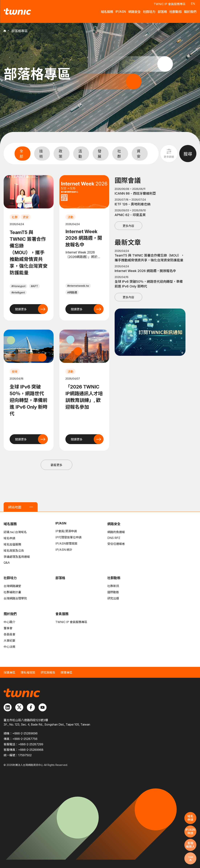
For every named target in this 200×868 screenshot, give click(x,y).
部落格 (60, 578)
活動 (80, 154)
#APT (34, 286)
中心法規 (9, 647)
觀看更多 (56, 465)
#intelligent (18, 292)
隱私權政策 (28, 672)
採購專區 (9, 672)
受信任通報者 (116, 544)
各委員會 (9, 634)
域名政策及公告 (14, 551)
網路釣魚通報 (116, 532)
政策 (60, 154)
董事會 (8, 628)
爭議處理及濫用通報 (17, 557)
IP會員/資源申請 (66, 531)
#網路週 (72, 292)
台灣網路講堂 (12, 586)
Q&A (7, 563)
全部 (21, 154)
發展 (100, 154)
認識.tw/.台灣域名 (15, 532)
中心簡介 (9, 622)
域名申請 (9, 538)
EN (193, 3)
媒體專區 (66, 672)
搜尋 (188, 154)
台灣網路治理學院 (15, 598)
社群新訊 (113, 586)
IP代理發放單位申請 (68, 537)
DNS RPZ (114, 538)
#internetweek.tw (78, 286)
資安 (139, 154)
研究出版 (113, 598)
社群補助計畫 (12, 592)
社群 (119, 154)
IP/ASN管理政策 (66, 543)
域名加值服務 (12, 544)
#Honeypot (18, 286)
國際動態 (113, 592)
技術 (41, 154)
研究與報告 (48, 672)
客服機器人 (190, 845)
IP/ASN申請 (190, 831)
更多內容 (128, 226)
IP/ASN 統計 (64, 550)
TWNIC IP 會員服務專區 (170, 4)
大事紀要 (9, 641)
